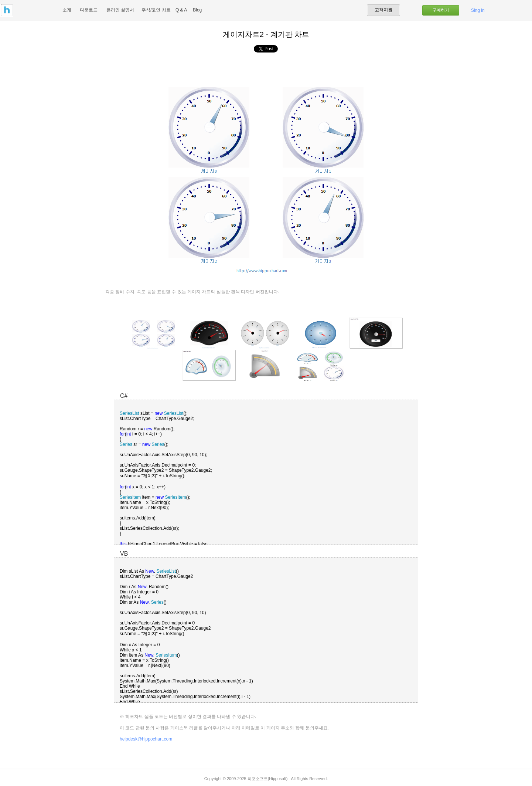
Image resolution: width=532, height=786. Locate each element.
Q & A (181, 10)
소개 (67, 10)
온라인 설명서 (120, 10)
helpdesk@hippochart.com (146, 739)
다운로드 (89, 10)
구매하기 (441, 10)
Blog (197, 10)
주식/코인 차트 (156, 10)
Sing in (478, 10)
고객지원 (383, 10)
